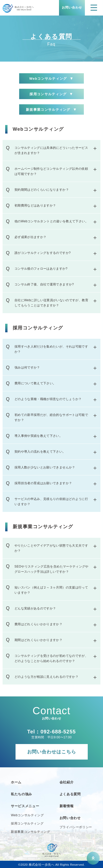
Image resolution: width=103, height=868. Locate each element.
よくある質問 (70, 794)
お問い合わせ (72, 8)
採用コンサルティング (51, 94)
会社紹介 (67, 782)
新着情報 (67, 806)
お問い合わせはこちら (52, 752)
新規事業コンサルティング (51, 109)
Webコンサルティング (51, 78)
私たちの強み (21, 794)
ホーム (16, 782)
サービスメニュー (25, 806)
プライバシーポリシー (76, 827)
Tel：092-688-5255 (51, 732)
